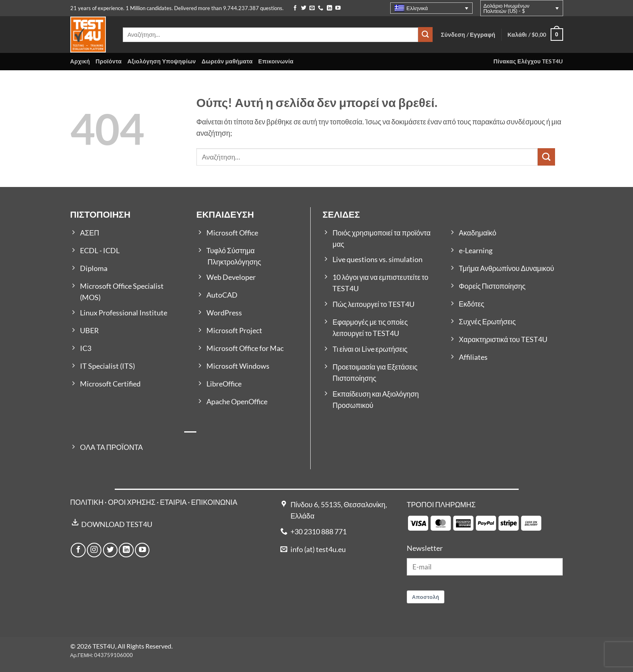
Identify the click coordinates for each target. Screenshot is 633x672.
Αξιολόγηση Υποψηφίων (162, 61)
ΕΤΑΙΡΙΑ (174, 502)
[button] (535, 35)
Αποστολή (426, 597)
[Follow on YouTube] (338, 8)
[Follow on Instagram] (94, 550)
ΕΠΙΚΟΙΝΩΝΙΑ (214, 502)
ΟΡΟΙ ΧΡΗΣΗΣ (132, 502)
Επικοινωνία (276, 61)
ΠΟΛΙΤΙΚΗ (87, 502)
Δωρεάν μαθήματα (227, 61)
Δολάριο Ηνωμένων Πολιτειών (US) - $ (507, 8)
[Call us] (321, 8)
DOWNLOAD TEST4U (117, 524)
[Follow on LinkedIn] (329, 8)
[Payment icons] (475, 522)
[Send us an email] (312, 8)
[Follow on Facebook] (295, 8)
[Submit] (426, 35)
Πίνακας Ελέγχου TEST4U (528, 61)
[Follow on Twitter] (304, 8)
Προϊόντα (109, 61)
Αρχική (80, 61)
